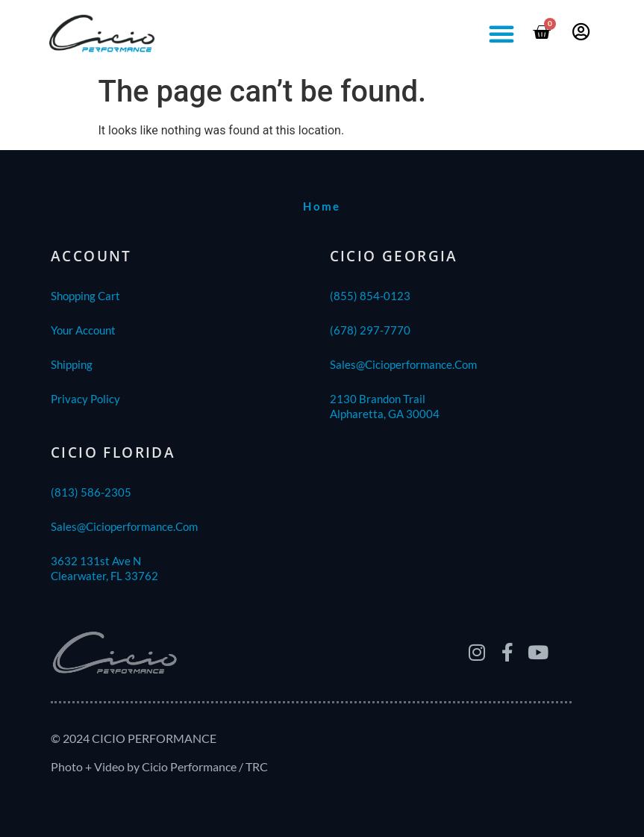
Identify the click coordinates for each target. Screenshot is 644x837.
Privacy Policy (85, 399)
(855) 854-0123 (370, 296)
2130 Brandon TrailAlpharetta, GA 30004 (385, 406)
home (322, 206)
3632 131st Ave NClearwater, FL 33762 (104, 568)
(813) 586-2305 (91, 492)
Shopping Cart (85, 296)
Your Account (83, 330)
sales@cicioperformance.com (403, 364)
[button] (501, 34)
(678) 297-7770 (370, 330)
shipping (72, 364)
